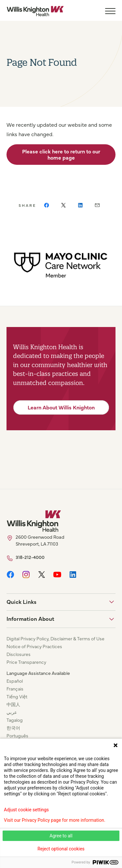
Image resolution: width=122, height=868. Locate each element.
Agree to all (61, 836)
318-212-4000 (30, 557)
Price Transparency (26, 662)
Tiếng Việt (17, 696)
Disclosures (19, 654)
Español (15, 681)
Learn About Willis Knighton (61, 407)
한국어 (13, 728)
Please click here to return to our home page (61, 154)
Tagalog (15, 720)
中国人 (13, 704)
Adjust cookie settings (26, 810)
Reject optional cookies (61, 849)
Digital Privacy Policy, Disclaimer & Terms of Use (55, 638)
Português (17, 735)
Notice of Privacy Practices (34, 646)
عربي (12, 712)
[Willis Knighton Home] (35, 11)
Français (15, 689)
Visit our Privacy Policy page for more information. (55, 820)
